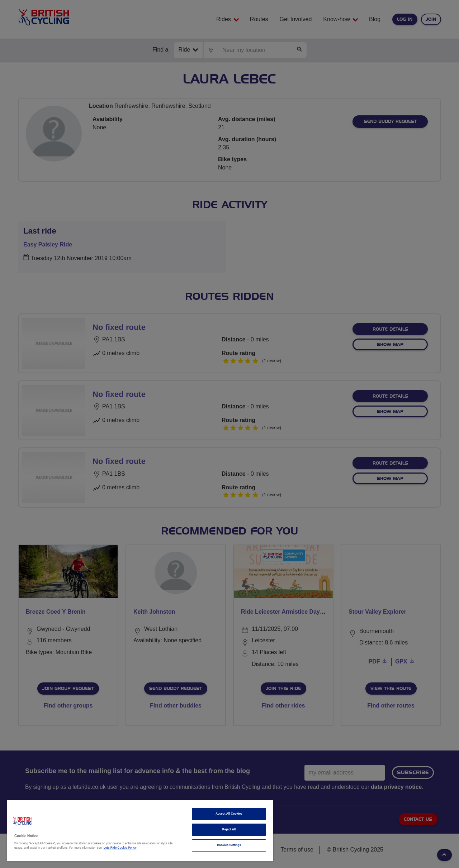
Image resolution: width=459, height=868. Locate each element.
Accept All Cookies (229, 814)
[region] (140, 831)
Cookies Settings (229, 845)
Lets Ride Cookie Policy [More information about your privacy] (120, 848)
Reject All (229, 829)
